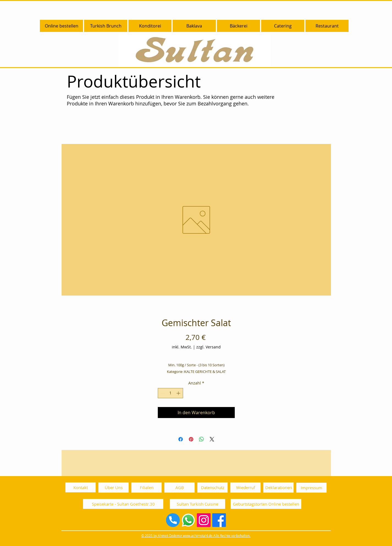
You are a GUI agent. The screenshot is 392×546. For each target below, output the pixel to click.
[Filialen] (147, 488)
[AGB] (180, 488)
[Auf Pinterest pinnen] (191, 439)
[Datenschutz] (212, 488)
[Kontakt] (81, 487)
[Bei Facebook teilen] (181, 439)
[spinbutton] (170, 393)
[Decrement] (162, 393)
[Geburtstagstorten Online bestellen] (266, 504)
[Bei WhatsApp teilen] (201, 439)
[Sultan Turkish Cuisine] (198, 504)
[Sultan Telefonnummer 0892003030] (173, 520)
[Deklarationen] (278, 488)
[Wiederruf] (245, 488)
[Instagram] (204, 520)
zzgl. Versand (209, 347)
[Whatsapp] (188, 520)
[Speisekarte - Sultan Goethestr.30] (123, 504)
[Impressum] (311, 488)
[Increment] (179, 393)
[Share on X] (212, 439)
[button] (150, 26)
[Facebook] (219, 520)
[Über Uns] (114, 488)
